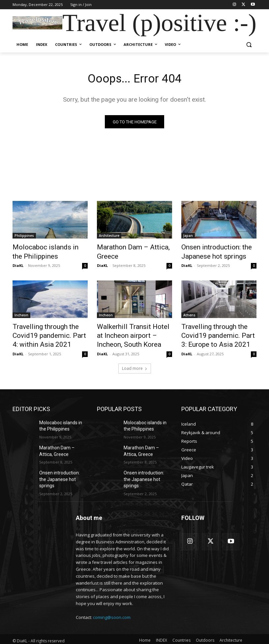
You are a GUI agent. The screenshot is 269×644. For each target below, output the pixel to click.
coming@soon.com (112, 608)
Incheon (21, 313)
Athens (189, 313)
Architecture (109, 237)
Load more (135, 361)
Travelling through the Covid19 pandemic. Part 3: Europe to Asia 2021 (214, 331)
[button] (249, 45)
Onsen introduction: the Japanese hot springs (210, 252)
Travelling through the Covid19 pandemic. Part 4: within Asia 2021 (45, 331)
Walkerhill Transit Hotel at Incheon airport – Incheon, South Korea (129, 331)
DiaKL (18, 263)
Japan (188, 237)
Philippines (24, 237)
